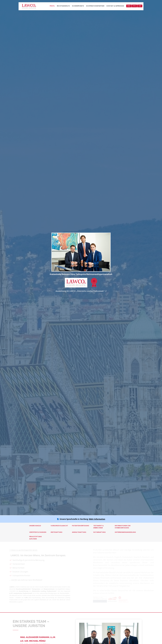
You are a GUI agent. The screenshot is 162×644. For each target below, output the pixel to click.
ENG (129, 6)
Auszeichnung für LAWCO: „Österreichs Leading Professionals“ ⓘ (81, 291)
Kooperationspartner (95, 6)
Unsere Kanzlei (35, 526)
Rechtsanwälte (63, 6)
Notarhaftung (100, 532)
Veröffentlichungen (38, 532)
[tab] (45, 637)
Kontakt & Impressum (115, 6)
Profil (52, 6)
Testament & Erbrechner (98, 527)
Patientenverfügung (81, 526)
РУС (134, 6)
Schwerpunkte (78, 6)
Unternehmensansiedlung (125, 532)
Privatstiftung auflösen (35, 538)
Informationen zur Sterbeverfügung (123, 527)
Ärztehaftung (56, 532)
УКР (140, 6)
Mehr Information (97, 519)
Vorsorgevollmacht (59, 526)
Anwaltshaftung (79, 532)
